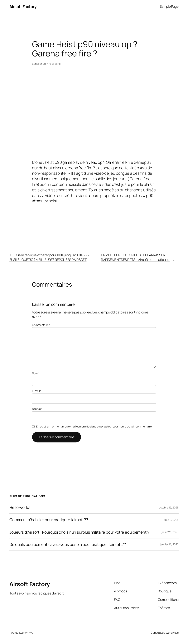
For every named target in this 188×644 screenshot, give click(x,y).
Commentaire (41, 325)
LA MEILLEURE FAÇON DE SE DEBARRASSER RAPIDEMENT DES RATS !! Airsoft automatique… (135, 257)
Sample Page (169, 6)
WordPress (172, 633)
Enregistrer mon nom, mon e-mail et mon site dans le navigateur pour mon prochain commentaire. (94, 426)
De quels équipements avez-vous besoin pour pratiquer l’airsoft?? (68, 544)
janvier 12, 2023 (169, 544)
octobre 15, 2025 (169, 507)
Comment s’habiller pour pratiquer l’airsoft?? (49, 520)
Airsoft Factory (23, 7)
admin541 (48, 64)
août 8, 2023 (171, 520)
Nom (36, 373)
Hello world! (20, 507)
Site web (37, 409)
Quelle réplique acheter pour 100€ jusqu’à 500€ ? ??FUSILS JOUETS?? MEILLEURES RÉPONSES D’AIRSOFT (49, 257)
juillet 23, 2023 (170, 532)
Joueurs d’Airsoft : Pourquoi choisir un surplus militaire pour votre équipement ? (79, 532)
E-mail (37, 391)
